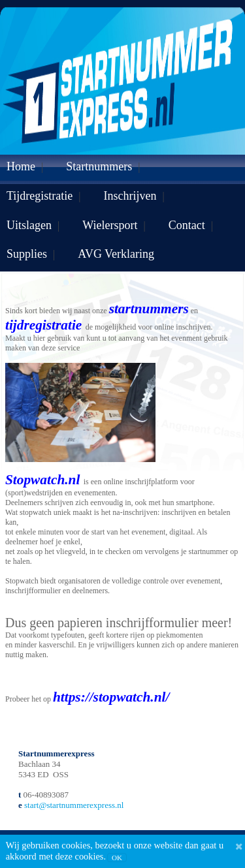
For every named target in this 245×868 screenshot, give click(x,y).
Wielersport (110, 225)
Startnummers (99, 166)
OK (117, 858)
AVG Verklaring (116, 254)
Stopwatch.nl (44, 480)
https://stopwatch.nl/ (111, 697)
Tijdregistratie (40, 196)
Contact (187, 225)
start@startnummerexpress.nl (74, 805)
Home (21, 166)
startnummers (149, 309)
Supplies (27, 254)
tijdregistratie (43, 325)
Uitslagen (29, 225)
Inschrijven (130, 196)
